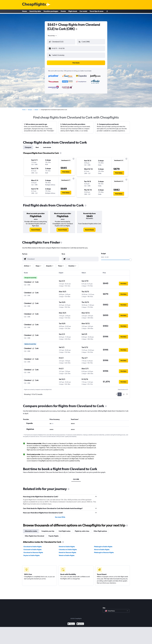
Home (25, 12)
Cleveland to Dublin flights (33, 545)
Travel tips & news (96, 12)
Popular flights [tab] (54, 534)
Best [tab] (37, 146)
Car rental (83, 12)
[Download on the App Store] (80, 622)
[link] (36, 228)
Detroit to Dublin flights (67, 545)
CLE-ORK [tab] (76, 478)
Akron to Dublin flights (102, 548)
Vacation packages (51, 12)
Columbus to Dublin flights (68, 548)
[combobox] (52, 36)
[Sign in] (107, 12)
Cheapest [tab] (28, 146)
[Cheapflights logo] (34, 5)
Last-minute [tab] (47, 146)
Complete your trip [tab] (48, 529)
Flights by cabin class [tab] (82, 529)
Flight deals (73, 12)
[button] (60, 48)
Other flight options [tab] (100, 529)
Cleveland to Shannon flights (33, 551)
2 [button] (124, 393)
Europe (30, 108)
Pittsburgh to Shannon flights (104, 551)
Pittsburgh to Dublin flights (103, 545)
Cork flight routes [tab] (65, 529)
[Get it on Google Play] (71, 622)
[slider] (130, 258)
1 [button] (120, 393)
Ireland (36, 108)
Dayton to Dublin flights (32, 554)
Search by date (35, 12)
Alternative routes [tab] (31, 529)
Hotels (63, 12)
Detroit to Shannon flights (67, 551)
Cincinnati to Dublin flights (32, 548)
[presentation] (76, 29)
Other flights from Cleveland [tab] (34, 534)
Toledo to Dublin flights (67, 554)
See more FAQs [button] (60, 515)
